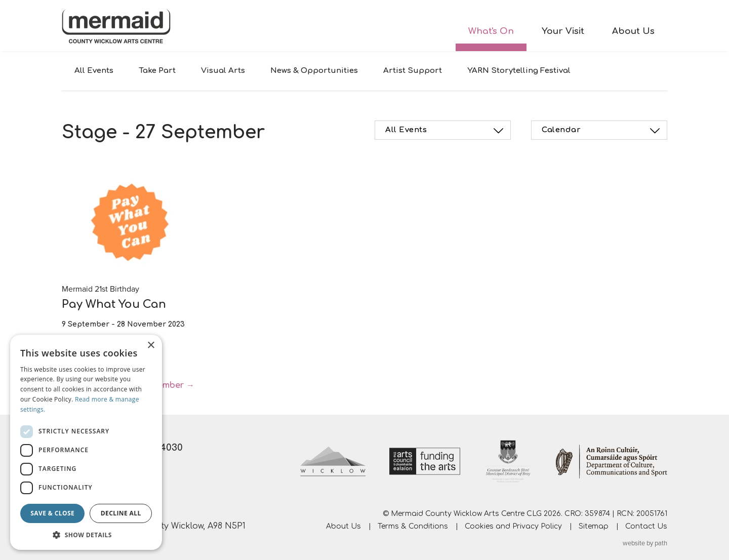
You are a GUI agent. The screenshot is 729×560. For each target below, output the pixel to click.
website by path (645, 543)
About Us (633, 31)
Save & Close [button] (52, 513)
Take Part (157, 71)
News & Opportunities (314, 71)
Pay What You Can (114, 304)
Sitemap (594, 526)
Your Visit (563, 31)
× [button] (151, 346)
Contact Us (646, 526)
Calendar (602, 131)
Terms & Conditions (413, 526)
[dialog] (86, 442)
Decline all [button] (121, 513)
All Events (94, 71)
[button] (86, 535)
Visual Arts (223, 71)
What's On (491, 31)
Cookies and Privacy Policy (513, 526)
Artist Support (413, 71)
